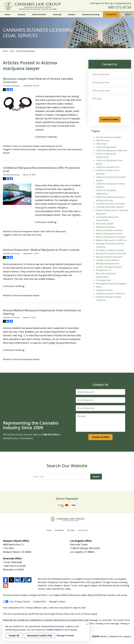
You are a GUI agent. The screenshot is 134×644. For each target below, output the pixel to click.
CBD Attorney (103, 140)
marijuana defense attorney (52, 149)
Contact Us (111, 14)
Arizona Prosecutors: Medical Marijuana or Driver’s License (41, 250)
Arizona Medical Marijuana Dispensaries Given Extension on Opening (42, 312)
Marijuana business (106, 227)
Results (72, 14)
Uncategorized (103, 280)
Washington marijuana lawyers (111, 283)
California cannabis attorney (26, 235)
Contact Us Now (110, 119)
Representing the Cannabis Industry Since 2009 (31, 425)
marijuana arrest (53, 146)
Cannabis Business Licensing (110, 204)
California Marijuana (55, 231)
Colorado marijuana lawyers (110, 207)
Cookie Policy (40, 601)
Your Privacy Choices (17, 601)
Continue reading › (47, 137)
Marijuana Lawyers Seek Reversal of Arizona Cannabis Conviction (38, 80)
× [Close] (87, 624)
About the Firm (39, 14)
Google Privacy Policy (59, 614)
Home (7, 14)
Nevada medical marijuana (109, 257)
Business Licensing (91, 14)
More (128, 14)
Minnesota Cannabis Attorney (111, 253)
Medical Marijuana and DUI (109, 234)
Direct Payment (67, 499)
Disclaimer (59, 530)
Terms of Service (83, 614)
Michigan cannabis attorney (110, 250)
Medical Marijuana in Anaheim (111, 237)
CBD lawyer (102, 144)
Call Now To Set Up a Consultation (111, 3)
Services (22, 14)
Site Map (71, 530)
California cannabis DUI (108, 167)
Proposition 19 (103, 270)
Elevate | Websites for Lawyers (112, 636)
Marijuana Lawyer (105, 224)
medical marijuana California (110, 293)
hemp (99, 287)
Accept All (14, 635)
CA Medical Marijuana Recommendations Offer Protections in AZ (42, 169)
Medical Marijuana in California (111, 240)
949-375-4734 (119, 7)
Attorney (57, 14)
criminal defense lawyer (24, 149)
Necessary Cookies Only (40, 635)
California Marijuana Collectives (112, 150)
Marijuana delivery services (109, 230)
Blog (12, 51)
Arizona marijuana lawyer (27, 146)
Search (96, 477)
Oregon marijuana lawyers (109, 267)
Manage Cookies (57, 601)
